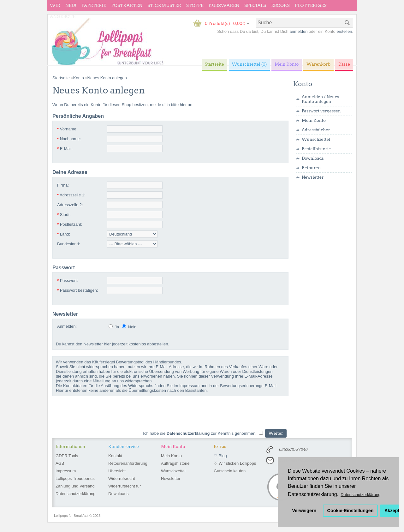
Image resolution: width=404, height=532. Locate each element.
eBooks (280, 5)
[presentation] (100, 415)
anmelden (298, 31)
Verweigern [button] (304, 511)
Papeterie (94, 5)
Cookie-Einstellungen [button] (351, 511)
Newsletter (313, 177)
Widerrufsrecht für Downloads (125, 490)
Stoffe (195, 5)
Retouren (311, 168)
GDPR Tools (67, 456)
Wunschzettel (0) (250, 64)
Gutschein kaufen (230, 471)
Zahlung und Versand (75, 486)
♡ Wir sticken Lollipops (235, 463)
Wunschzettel (316, 139)
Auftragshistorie (175, 463)
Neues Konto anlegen (321, 99)
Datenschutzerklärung (75, 494)
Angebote (63, 16)
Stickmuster (164, 5)
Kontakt (115, 456)
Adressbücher (316, 130)
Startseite (61, 78)
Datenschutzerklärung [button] (360, 495)
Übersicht (117, 471)
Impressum (66, 471)
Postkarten (127, 5)
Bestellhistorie (316, 149)
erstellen (344, 31)
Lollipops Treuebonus (75, 478)
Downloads (313, 158)
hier (183, 105)
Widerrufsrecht (122, 478)
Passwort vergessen (321, 111)
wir (55, 5)
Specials (255, 5)
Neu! (71, 5)
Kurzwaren (224, 5)
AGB (60, 463)
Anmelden (312, 97)
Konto (79, 78)
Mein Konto (314, 120)
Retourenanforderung (128, 463)
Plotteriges (311, 5)
